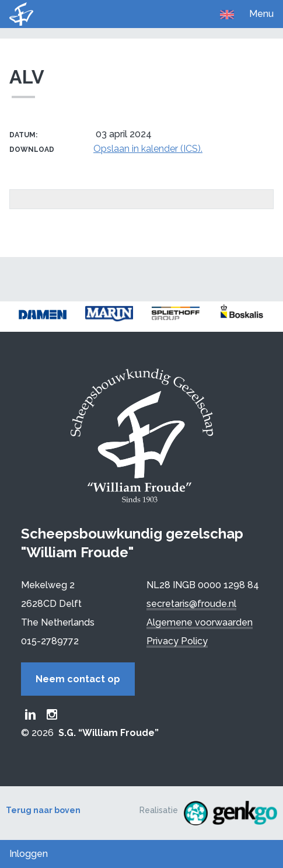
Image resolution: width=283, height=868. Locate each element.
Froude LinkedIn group (30, 714)
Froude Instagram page (52, 714)
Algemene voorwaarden (200, 622)
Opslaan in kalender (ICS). (148, 149)
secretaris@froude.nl (191, 604)
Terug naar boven (43, 810)
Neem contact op (78, 679)
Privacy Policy (177, 641)
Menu (261, 14)
